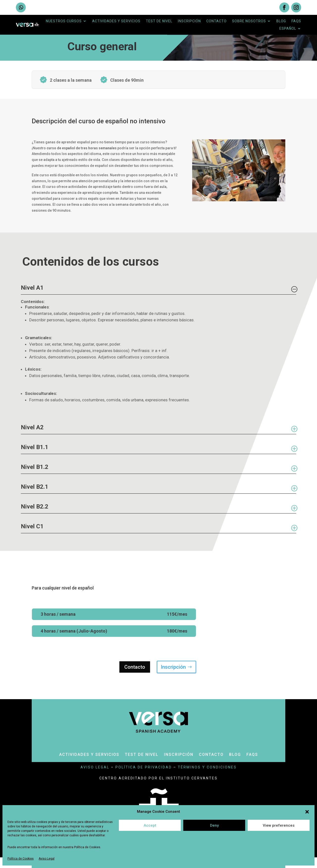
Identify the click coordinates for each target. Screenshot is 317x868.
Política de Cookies (21, 859)
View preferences (279, 825)
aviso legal (95, 767)
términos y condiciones (207, 767)
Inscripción (189, 21)
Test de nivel (159, 21)
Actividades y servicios (116, 21)
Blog (281, 21)
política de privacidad (144, 767)
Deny (214, 825)
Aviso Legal (47, 859)
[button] (307, 812)
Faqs (296, 21)
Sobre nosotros (249, 21)
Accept (150, 825)
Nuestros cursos (64, 21)
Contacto (216, 21)
